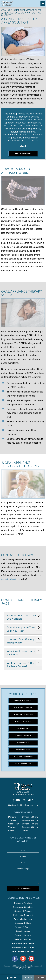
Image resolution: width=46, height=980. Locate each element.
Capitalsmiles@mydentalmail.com (23, 805)
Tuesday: (12, 820)
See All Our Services (23, 764)
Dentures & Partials (23, 721)
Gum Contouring (23, 750)
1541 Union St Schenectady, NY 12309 (23, 793)
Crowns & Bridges (23, 923)
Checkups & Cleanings (23, 907)
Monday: (12, 817)
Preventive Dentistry (23, 700)
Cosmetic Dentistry (23, 736)
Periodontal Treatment (23, 915)
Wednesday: (14, 824)
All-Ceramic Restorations (23, 757)
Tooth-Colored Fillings (23, 939)
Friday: (11, 831)
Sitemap (27, 966)
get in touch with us (11, 579)
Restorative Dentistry (23, 707)
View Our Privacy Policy (23, 969)
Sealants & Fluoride (23, 911)
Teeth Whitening (23, 743)
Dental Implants (23, 729)
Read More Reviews (23, 154)
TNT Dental (27, 967)
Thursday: (13, 827)
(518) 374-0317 (23, 800)
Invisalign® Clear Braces (23, 947)
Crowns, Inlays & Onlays (23, 714)
